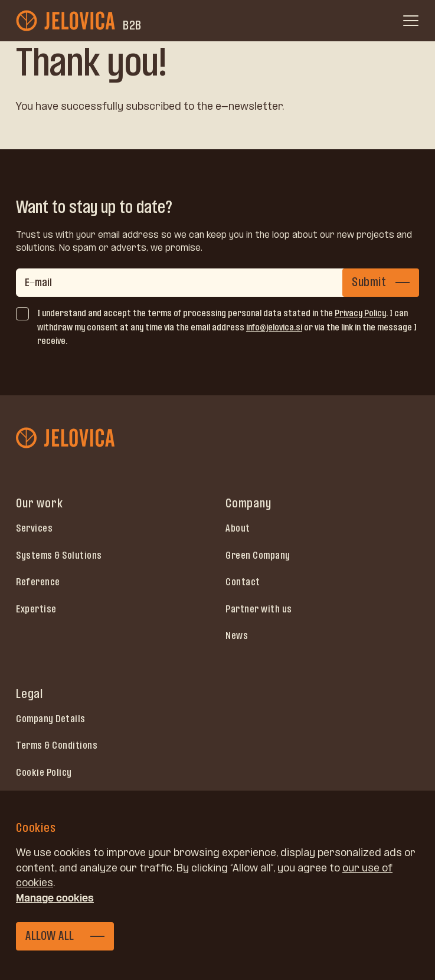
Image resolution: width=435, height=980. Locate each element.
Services (34, 528)
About (238, 528)
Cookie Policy (44, 772)
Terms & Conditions (57, 745)
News (237, 635)
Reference (38, 582)
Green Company (258, 555)
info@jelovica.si (274, 327)
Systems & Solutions (59, 555)
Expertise (36, 609)
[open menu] (411, 21)
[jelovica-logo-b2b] (67, 21)
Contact (243, 582)
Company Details (51, 719)
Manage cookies (55, 898)
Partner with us (259, 609)
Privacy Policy (360, 313)
